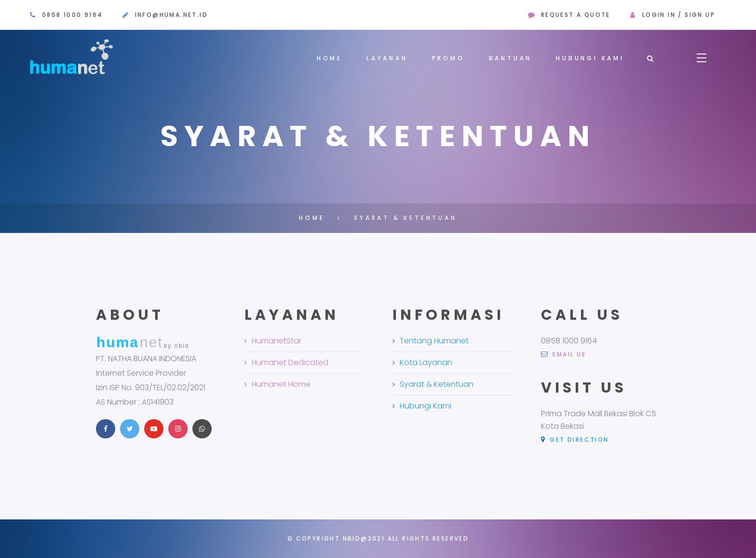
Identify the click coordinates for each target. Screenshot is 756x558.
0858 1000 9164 (73, 15)
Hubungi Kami (590, 58)
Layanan (387, 58)
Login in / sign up (679, 15)
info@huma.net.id (171, 15)
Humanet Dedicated (290, 365)
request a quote (576, 15)
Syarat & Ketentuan (437, 387)
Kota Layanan (426, 365)
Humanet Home (281, 387)
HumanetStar (277, 343)
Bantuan (511, 58)
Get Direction (575, 442)
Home (330, 58)
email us (564, 357)
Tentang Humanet (434, 343)
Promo (448, 58)
